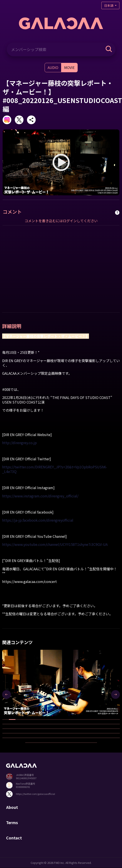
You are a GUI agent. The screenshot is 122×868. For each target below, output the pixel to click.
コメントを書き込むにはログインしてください (61, 221)
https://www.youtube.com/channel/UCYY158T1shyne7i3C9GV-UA (55, 544)
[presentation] (7, 694)
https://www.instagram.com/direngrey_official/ (40, 496)
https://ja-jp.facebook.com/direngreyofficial (38, 520)
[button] (6, 719)
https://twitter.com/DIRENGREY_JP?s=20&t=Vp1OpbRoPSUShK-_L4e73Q (55, 469)
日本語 (109, 5)
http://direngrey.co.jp (19, 443)
